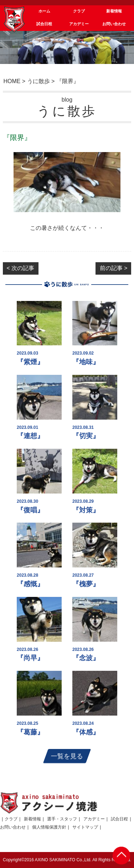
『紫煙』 (30, 362)
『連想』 (30, 436)
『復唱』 (30, 510)
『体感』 (86, 732)
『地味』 (86, 362)
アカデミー (94, 819)
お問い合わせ (13, 827)
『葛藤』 (30, 732)
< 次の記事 (21, 268)
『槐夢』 (86, 584)
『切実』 (86, 436)
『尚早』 (30, 658)
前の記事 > (114, 268)
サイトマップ (85, 827)
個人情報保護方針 (49, 827)
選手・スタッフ (62, 819)
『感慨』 (30, 584)
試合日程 (119, 819)
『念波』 (86, 658)
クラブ (11, 819)
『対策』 (86, 510)
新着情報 (32, 819)
